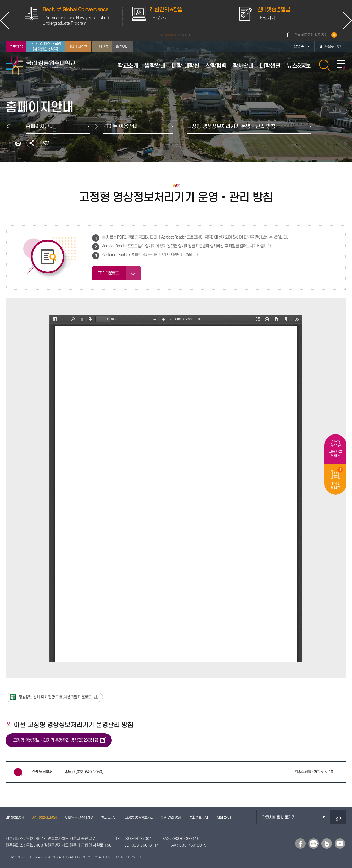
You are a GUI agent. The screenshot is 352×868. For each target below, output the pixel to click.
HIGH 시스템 (78, 47)
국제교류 (102, 47)
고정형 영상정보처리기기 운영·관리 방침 (153, 817)
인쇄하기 (18, 143)
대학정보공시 (15, 817)
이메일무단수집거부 (79, 817)
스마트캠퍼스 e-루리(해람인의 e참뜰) (46, 47)
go (338, 817)
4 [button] (180, 35)
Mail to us (224, 817)
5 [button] (183, 35)
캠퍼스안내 (109, 817)
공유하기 (32, 143)
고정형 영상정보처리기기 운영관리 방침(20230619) (56, 740)
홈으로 (12, 127)
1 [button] (162, 35)
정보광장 (16, 47)
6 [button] (186, 35)
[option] (146, 16)
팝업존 (299, 47)
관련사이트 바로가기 (279, 817)
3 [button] (176, 35)
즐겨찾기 (46, 143)
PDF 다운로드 (108, 273)
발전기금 (123, 47)
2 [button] (169, 35)
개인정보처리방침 (45, 817)
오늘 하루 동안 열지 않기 (311, 35)
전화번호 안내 (199, 817)
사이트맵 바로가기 (341, 65)
